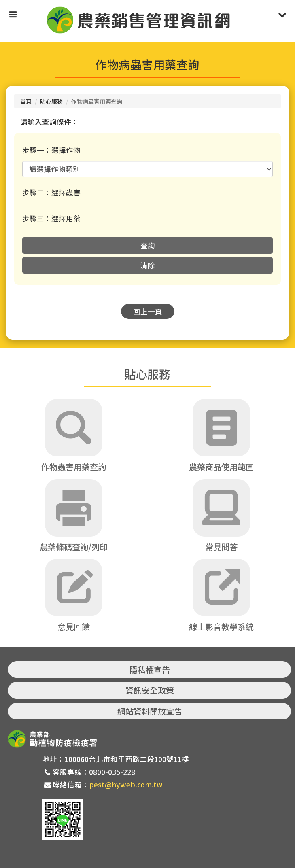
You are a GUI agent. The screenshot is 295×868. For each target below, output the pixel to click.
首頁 (26, 101)
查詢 (148, 245)
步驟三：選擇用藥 (51, 218)
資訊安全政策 (150, 690)
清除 (148, 265)
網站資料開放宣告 (150, 711)
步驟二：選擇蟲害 (51, 192)
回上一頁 (148, 311)
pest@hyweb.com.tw (126, 784)
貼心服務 (51, 101)
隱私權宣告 (150, 670)
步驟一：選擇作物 (51, 150)
